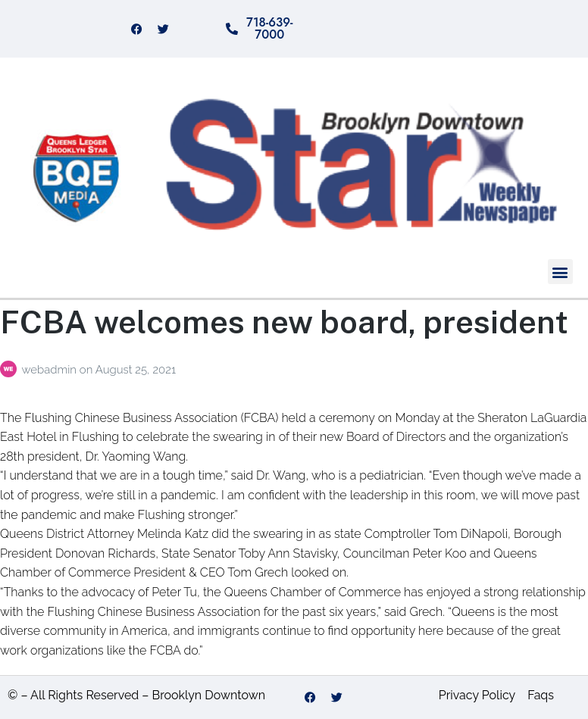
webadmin (50, 370)
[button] (560, 272)
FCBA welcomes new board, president (284, 322)
